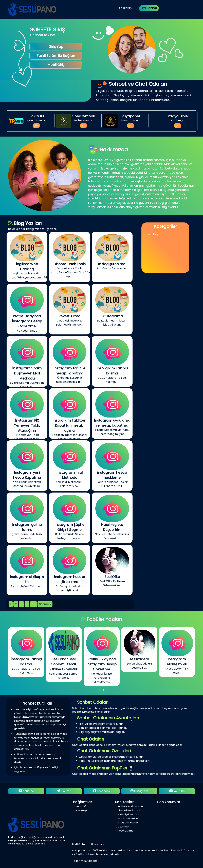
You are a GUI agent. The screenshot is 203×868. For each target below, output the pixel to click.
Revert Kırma (126, 831)
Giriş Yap (56, 47)
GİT (36, 126)
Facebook (101, 791)
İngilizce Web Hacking (131, 806)
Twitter (64, 791)
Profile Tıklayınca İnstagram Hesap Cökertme (127, 823)
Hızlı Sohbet (149, 8)
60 (33, 604)
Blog (155, 234)
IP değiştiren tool (128, 814)
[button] (100, 690)
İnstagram (139, 791)
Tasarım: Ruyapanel (85, 861)
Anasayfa (81, 806)
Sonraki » (45, 604)
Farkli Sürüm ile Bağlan (56, 56)
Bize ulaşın (124, 8)
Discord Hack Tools (129, 810)
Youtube (26, 791)
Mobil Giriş (56, 65)
